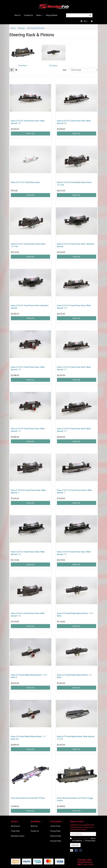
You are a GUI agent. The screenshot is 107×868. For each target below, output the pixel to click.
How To (18, 15)
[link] (76, 850)
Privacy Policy (55, 831)
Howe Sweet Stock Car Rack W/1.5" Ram (28, 798)
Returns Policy (56, 836)
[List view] (16, 70)
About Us (34, 826)
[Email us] (72, 850)
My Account (15, 826)
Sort (65, 70)
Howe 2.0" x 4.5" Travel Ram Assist (25, 182)
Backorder (77, 134)
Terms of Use (55, 826)
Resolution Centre (18, 836)
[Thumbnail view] (12, 70)
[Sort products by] (84, 70)
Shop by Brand (52, 15)
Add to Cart (30, 134)
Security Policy (56, 841)
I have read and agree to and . (83, 840)
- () (84, 21)
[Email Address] (83, 834)
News (39, 15)
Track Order (15, 831)
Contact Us (28, 15)
